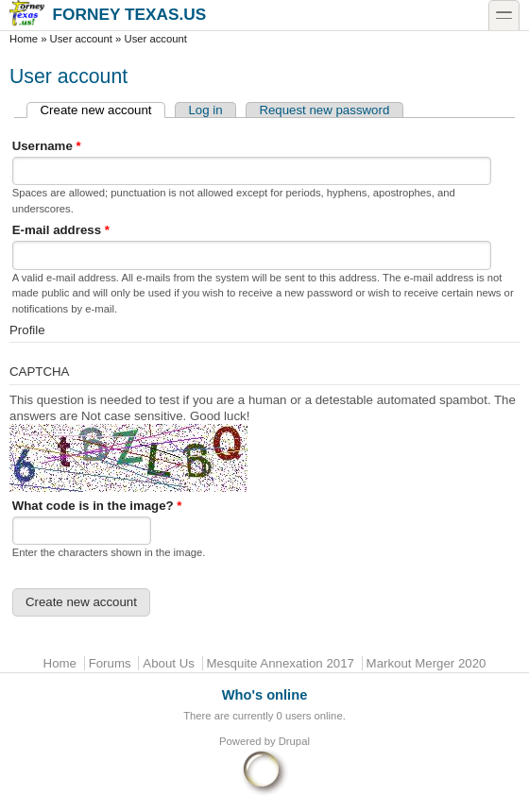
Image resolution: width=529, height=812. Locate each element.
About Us (169, 663)
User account (81, 39)
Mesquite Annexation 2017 (281, 663)
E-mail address (61, 230)
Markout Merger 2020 (427, 663)
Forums (110, 663)
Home (24, 39)
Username (47, 146)
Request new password (324, 110)
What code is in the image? (97, 506)
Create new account (103, 110)
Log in (205, 110)
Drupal (294, 741)
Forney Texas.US (108, 14)
